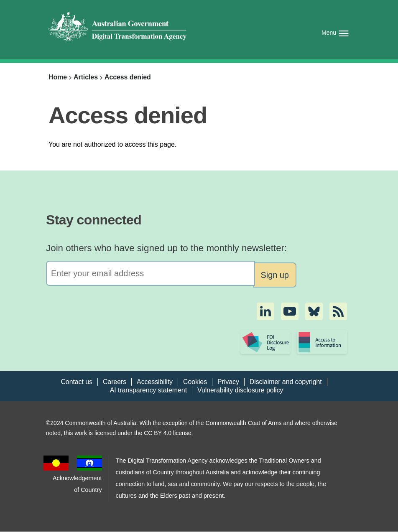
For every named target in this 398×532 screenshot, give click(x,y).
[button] (265, 311)
